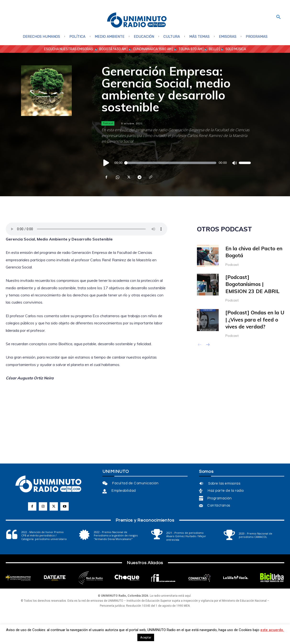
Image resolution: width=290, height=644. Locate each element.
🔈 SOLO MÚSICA (233, 49)
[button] (279, 17)
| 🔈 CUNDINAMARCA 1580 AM (149, 49)
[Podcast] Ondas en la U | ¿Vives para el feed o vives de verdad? (255, 319)
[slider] (171, 163)
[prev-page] (200, 345)
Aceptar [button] (146, 637)
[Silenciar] (234, 163)
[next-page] (208, 345)
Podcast (108, 123)
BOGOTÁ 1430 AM (113, 49)
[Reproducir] (106, 163)
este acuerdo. (272, 630)
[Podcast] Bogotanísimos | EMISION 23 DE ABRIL (252, 284)
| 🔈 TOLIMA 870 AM (187, 49)
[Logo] (137, 20)
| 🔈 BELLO (210, 49)
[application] (176, 163)
